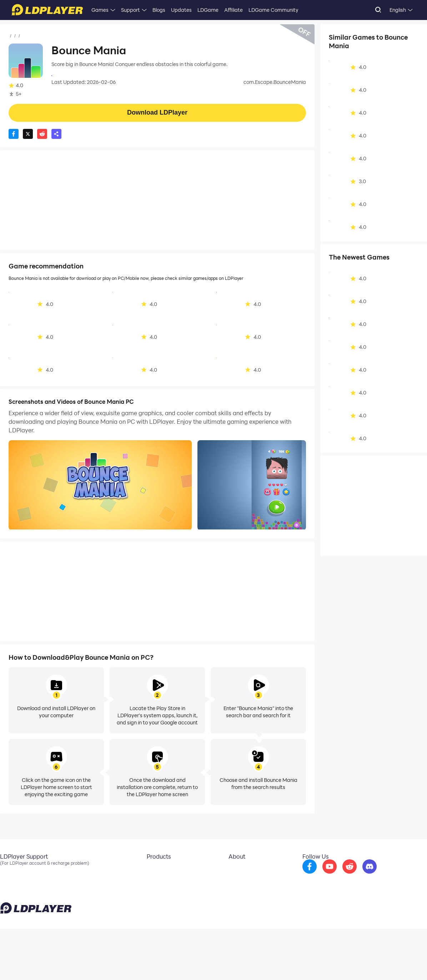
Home (16, 36)
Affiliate (233, 10)
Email (6, 870)
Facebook (12, 881)
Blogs (159, 10)
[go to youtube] (348, 875)
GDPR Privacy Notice (373, 964)
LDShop (149, 903)
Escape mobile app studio (82, 75)
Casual (57, 36)
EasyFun (150, 892)
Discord (9, 892)
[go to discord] (388, 875)
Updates (181, 10)
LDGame (208, 10)
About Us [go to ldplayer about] (233, 870)
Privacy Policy (335, 964)
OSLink (148, 881)
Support (130, 10)
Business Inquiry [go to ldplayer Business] (241, 881)
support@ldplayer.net (269, 962)
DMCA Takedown (243, 892)
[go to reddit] (368, 875)
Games (100, 10)
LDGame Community (273, 10)
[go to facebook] (328, 875)
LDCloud (150, 870)
